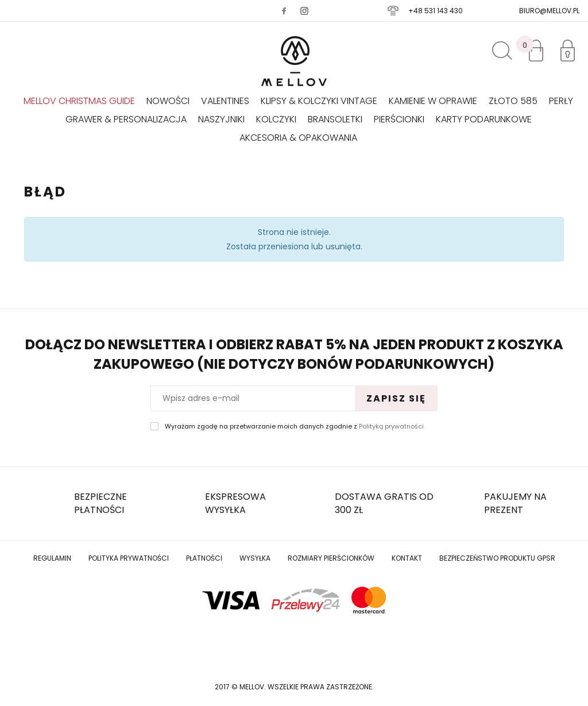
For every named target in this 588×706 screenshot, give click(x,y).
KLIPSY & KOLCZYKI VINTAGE (319, 101)
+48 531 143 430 (436, 11)
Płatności (204, 558)
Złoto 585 (513, 101)
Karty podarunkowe (484, 119)
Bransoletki (335, 119)
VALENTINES (225, 101)
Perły (561, 101)
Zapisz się (396, 398)
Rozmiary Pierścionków (331, 558)
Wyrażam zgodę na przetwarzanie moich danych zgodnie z (294, 427)
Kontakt (407, 558)
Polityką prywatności (391, 426)
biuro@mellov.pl (549, 11)
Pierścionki (399, 119)
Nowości (168, 101)
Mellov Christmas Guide (79, 101)
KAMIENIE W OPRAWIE (433, 101)
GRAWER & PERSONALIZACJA (126, 119)
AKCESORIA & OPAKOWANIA (298, 138)
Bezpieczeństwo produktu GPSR (497, 558)
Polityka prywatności (129, 558)
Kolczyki (276, 119)
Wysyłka (255, 558)
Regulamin (52, 558)
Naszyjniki (221, 119)
